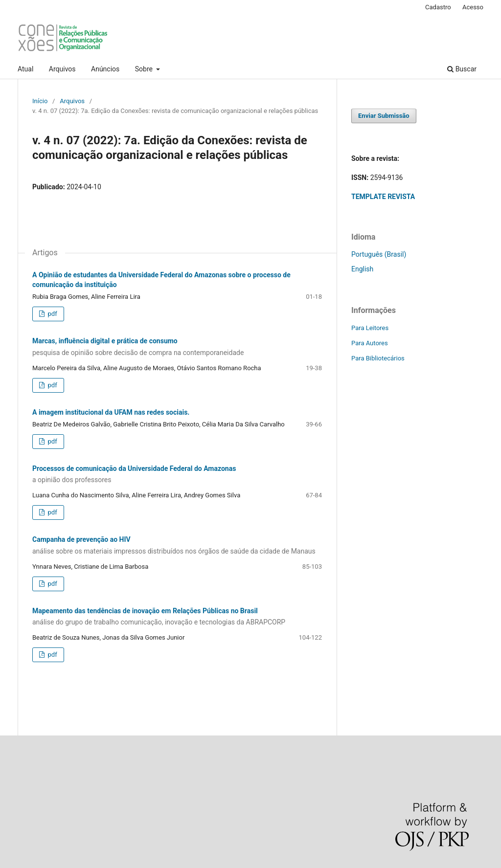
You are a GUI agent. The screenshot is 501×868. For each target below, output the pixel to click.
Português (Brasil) (379, 254)
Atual (25, 69)
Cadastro (438, 7)
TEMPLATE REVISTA (383, 197)
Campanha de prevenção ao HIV (177, 546)
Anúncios (105, 69)
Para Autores (370, 343)
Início (40, 101)
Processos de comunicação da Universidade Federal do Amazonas (177, 475)
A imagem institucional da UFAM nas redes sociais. (111, 412)
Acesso (473, 7)
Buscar (462, 69)
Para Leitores (370, 328)
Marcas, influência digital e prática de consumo (177, 347)
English (362, 269)
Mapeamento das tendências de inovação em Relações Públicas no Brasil (177, 617)
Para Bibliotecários (378, 358)
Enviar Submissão (384, 116)
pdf (51, 314)
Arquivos (62, 69)
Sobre (145, 69)
